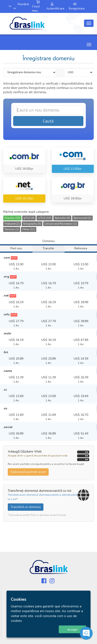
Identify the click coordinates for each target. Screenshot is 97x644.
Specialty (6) (62, 218)
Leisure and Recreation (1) (61, 224)
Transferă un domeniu (26, 507)
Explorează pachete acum (28, 472)
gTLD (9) (29, 218)
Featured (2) (12, 224)
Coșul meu (36, 7)
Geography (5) (32, 224)
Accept (72, 629)
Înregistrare (77, 7)
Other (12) (29, 229)
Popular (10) (12, 218)
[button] (8, 6)
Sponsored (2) (82, 218)
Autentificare (55, 7)
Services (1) (12, 229)
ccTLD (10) (45, 218)
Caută (48, 121)
